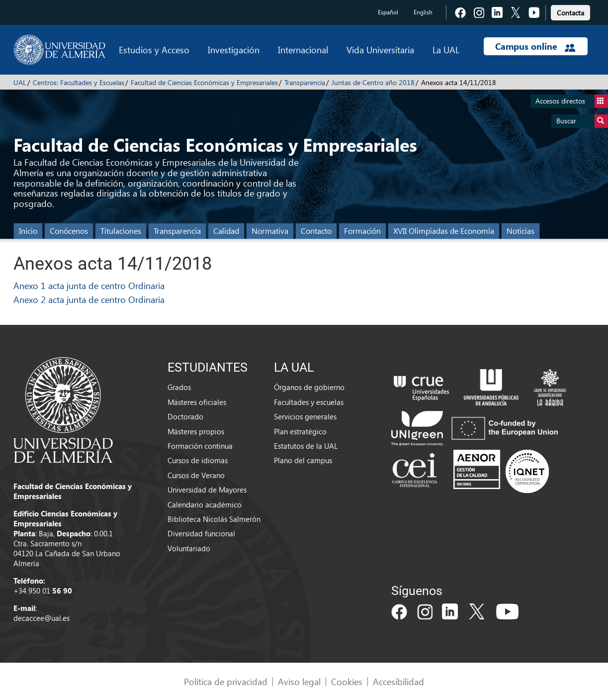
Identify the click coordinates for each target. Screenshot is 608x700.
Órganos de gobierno (309, 387)
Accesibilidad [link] (398, 681)
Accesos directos (572, 101)
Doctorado (185, 416)
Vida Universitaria (380, 50)
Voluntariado (189, 548)
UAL (20, 82)
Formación (362, 231)
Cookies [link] (347, 681)
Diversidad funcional (201, 533)
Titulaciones (121, 231)
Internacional (303, 50)
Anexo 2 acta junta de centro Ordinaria (89, 299)
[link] (570, 11)
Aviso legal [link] (299, 681)
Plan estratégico (300, 431)
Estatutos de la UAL (306, 446)
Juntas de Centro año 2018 (373, 82)
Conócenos (69, 231)
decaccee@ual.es (42, 618)
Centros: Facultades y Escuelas (79, 82)
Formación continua (200, 446)
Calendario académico (205, 504)
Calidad (226, 231)
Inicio (28, 231)
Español (388, 12)
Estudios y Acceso (154, 50)
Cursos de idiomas (198, 460)
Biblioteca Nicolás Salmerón (214, 519)
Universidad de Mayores (207, 490)
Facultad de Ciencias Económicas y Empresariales (204, 82)
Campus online (535, 46)
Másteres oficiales (197, 402)
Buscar (582, 121)
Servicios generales (305, 416)
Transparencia (305, 82)
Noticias (521, 231)
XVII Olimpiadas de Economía (444, 231)
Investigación (234, 50)
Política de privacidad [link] (226, 681)
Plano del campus (303, 460)
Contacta (570, 13)
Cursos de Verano (196, 475)
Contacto (316, 231)
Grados (179, 387)
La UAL (446, 50)
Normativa (270, 231)
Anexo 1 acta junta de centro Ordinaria (89, 285)
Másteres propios (196, 431)
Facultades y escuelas (309, 402)
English (423, 12)
